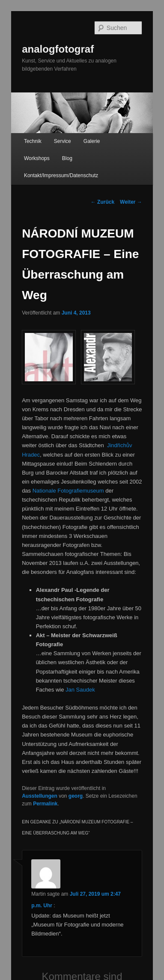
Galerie (92, 141)
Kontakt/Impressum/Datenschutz (61, 175)
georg (76, 796)
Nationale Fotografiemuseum (68, 491)
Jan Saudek (80, 690)
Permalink (45, 804)
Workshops (37, 158)
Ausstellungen (40, 796)
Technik (33, 141)
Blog (67, 158)
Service (63, 141)
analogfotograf (58, 49)
